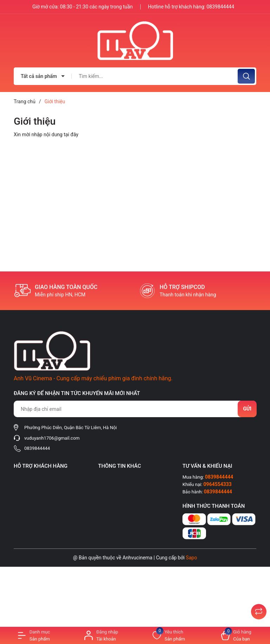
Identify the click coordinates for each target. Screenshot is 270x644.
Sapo (192, 558)
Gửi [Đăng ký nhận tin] (247, 409)
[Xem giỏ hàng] (236, 635)
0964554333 (218, 484)
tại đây (71, 134)
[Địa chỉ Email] (135, 409)
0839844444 (220, 7)
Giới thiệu (35, 121)
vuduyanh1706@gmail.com (52, 438)
